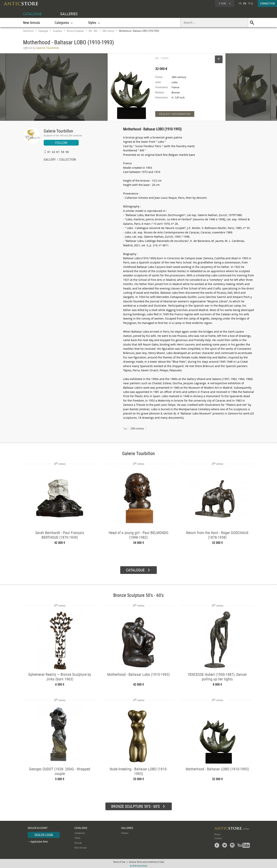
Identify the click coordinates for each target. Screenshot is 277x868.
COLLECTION (68, 160)
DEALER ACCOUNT (38, 827)
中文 (251, 3)
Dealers (125, 832)
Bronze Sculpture (75, 31)
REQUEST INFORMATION (175, 114)
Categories (80, 832)
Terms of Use (119, 861)
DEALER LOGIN (44, 834)
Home (217, 834)
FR (240, 3)
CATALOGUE (32, 14)
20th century (108, 31)
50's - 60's (93, 31)
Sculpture (58, 31)
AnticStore (28, 31)
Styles (77, 837)
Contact (218, 838)
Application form (39, 841)
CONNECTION (267, 3)
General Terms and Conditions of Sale (146, 861)
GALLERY (50, 160)
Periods (78, 842)
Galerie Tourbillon (58, 131)
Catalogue (43, 31)
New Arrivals (32, 23)
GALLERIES (69, 14)
